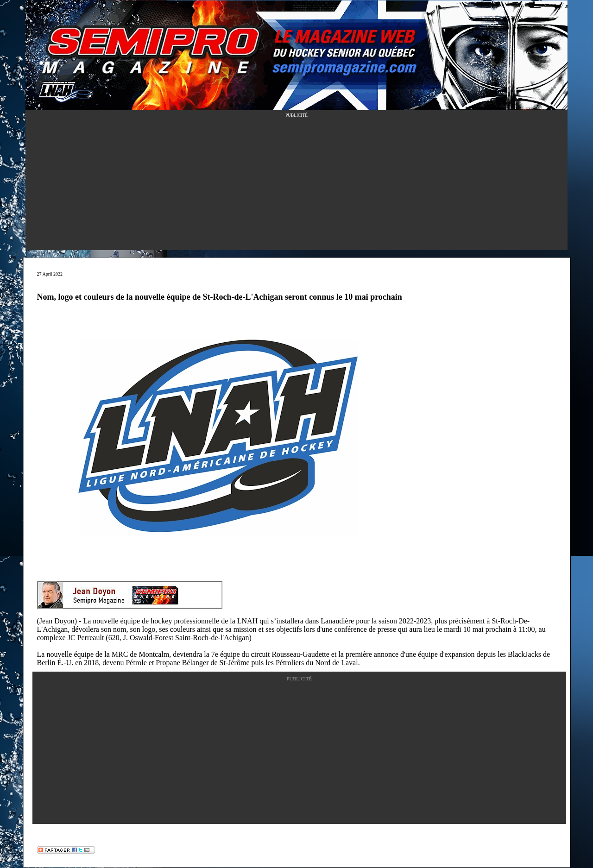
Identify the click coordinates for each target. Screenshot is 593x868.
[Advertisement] (296, 185)
